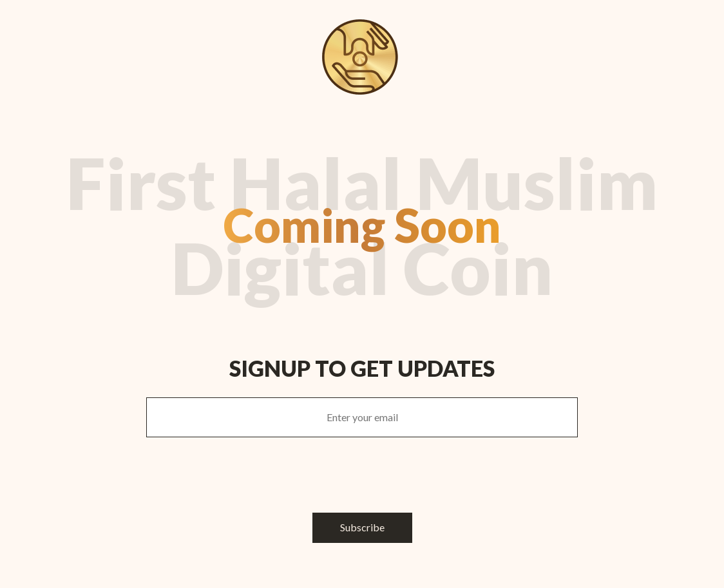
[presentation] (362, 475)
